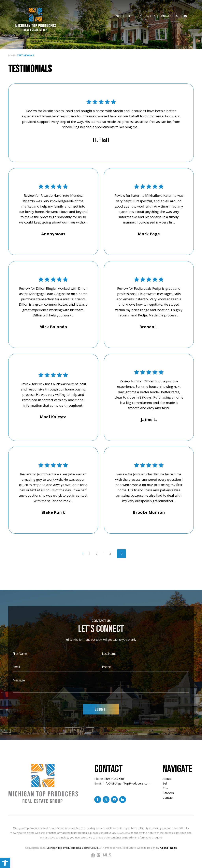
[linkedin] (123, 800)
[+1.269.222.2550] (177, 16)
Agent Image (168, 848)
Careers (151, 16)
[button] (5, 863)
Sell (130, 16)
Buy (139, 16)
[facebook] (98, 800)
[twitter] (106, 800)
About (120, 16)
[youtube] (114, 800)
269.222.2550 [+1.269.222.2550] (114, 779)
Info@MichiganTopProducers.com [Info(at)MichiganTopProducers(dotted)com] (127, 783)
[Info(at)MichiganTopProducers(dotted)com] (185, 16)
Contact (165, 16)
